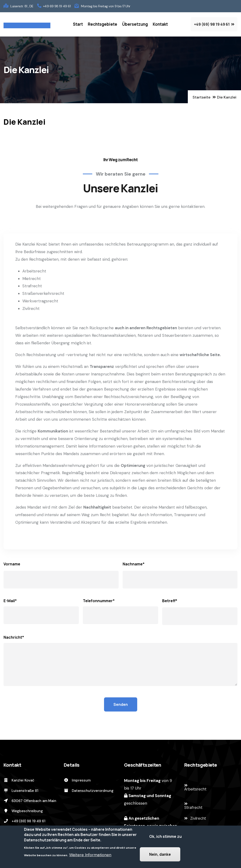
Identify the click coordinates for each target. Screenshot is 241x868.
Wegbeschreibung (23, 811)
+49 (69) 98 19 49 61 (24, 821)
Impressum (77, 780)
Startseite (201, 97)
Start (78, 24)
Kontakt (160, 24)
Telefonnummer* (99, 601)
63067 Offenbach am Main (30, 801)
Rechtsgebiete (102, 24)
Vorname (12, 564)
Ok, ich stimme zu (165, 838)
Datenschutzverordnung (89, 791)
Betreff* (170, 601)
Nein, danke (160, 856)
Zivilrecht (198, 818)
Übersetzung (135, 24)
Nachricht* (14, 637)
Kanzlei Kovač (19, 780)
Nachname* (134, 564)
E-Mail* (10, 601)
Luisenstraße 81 (21, 791)
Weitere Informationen (90, 856)
